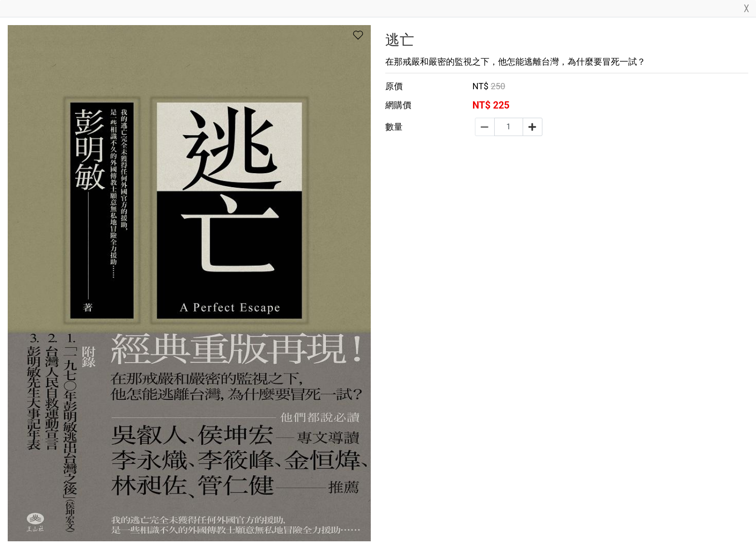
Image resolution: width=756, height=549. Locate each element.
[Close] (746, 10)
